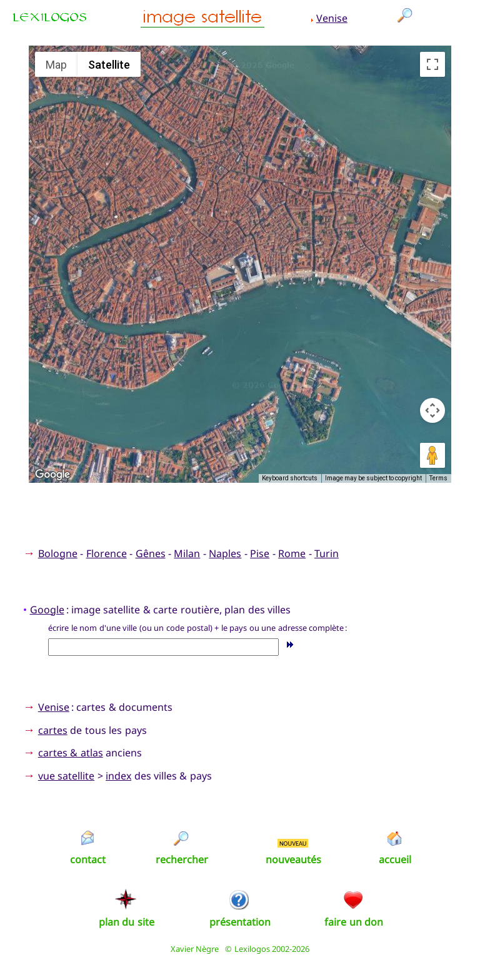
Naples (225, 553)
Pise (260, 553)
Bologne (58, 553)
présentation (240, 922)
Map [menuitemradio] (56, 65)
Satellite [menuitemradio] (109, 65)
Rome (292, 553)
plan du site (127, 922)
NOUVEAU (293, 844)
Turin (327, 553)
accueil (395, 859)
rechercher (182, 859)
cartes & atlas (71, 753)
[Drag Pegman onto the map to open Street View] (432, 455)
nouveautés (293, 859)
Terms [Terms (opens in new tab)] (438, 478)
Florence (107, 553)
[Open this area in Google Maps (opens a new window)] (52, 475)
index (118, 776)
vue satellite (66, 776)
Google (47, 610)
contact (88, 859)
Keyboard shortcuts (290, 478)
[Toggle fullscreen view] (432, 64)
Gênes (151, 553)
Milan (187, 553)
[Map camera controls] (432, 410)
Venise (332, 18)
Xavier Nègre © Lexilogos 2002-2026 (240, 949)
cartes (53, 730)
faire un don (354, 922)
